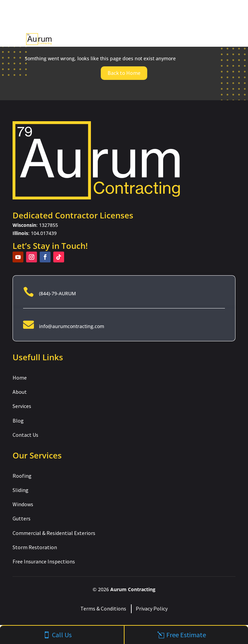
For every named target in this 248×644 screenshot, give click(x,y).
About (20, 392)
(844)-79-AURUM (58, 293)
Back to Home (124, 73)
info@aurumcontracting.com (72, 326)
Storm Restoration (35, 547)
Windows (23, 504)
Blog (18, 421)
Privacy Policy (152, 608)
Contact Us (25, 435)
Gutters (22, 518)
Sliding (21, 490)
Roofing (22, 476)
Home (20, 378)
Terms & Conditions (103, 608)
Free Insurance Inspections (44, 561)
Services (22, 406)
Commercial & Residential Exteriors (54, 533)
